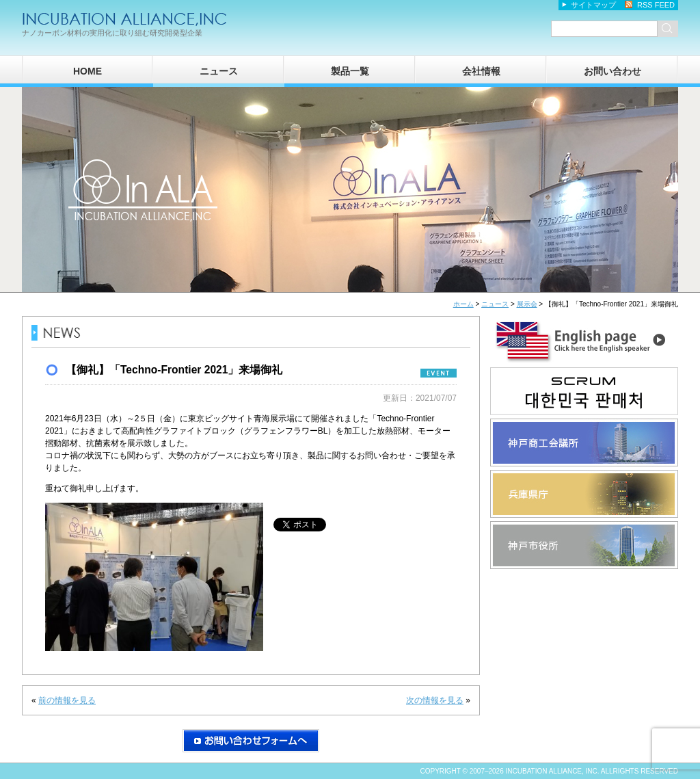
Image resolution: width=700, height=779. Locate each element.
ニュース (219, 71)
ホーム (463, 304)
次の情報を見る (435, 700)
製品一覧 (350, 71)
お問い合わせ (612, 71)
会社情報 (481, 71)
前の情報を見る (67, 700)
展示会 (527, 304)
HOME (87, 71)
